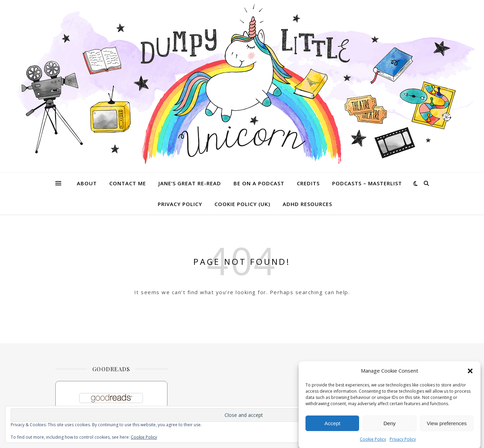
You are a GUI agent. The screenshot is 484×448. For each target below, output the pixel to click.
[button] (470, 373)
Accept (332, 425)
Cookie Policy (373, 441)
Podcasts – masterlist (367, 183)
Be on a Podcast (259, 183)
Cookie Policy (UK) (242, 204)
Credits (308, 183)
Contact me (128, 183)
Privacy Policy (403, 441)
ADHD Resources (307, 204)
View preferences (447, 425)
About (87, 183)
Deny (389, 425)
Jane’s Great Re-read (190, 183)
